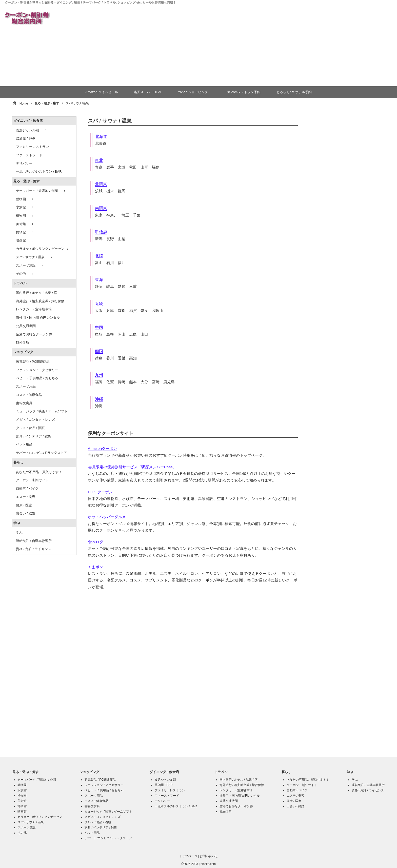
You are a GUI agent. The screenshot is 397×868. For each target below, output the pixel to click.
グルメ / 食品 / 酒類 (30, 428)
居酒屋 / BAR (26, 138)
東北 (99, 160)
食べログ (96, 542)
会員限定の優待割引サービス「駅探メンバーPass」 (132, 467)
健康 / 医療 (24, 505)
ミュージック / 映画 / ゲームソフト (42, 411)
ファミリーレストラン (32, 147)
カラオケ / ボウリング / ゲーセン (43, 249)
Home (24, 104)
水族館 (25, 207)
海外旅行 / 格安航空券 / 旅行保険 (40, 301)
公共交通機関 (26, 326)
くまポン (95, 567)
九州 (99, 375)
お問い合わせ (209, 856)
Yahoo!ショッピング (193, 92)
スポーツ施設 (30, 266)
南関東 (101, 208)
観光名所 (23, 342)
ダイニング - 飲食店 (28, 121)
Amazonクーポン (102, 448)
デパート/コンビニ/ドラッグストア (42, 453)
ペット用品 (24, 444)
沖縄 (99, 399)
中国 (99, 327)
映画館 (25, 240)
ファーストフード (29, 155)
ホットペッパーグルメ (107, 517)
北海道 (101, 137)
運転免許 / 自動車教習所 (34, 541)
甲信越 (101, 232)
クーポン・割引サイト (32, 480)
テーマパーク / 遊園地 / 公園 (41, 191)
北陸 (99, 256)
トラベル (20, 283)
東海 (99, 280)
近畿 (99, 304)
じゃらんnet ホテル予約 (294, 92)
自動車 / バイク (27, 488)
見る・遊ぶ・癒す (47, 103)
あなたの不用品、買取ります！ (39, 472)
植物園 (25, 216)
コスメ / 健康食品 (29, 395)
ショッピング (23, 352)
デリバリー (24, 163)
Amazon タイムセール (102, 92)
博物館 (25, 232)
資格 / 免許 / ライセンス (34, 549)
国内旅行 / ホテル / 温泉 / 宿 (37, 293)
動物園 (25, 199)
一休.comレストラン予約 (242, 92)
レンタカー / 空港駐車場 (34, 309)
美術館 (25, 224)
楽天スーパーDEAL (148, 92)
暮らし (18, 462)
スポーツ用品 (26, 386)
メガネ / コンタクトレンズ (35, 420)
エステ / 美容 (26, 497)
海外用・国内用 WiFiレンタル (38, 318)
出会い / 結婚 (26, 513)
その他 (25, 274)
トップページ (188, 856)
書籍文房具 (24, 403)
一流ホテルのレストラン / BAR (39, 171)
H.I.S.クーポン (100, 492)
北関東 (101, 184)
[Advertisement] (230, 46)
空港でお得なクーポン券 (34, 334)
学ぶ (17, 523)
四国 (99, 351)
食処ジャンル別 (32, 130)
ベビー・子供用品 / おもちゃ (37, 378)
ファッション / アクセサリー (37, 370)
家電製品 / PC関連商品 (33, 362)
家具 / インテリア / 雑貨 (34, 436)
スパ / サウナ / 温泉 (35, 257)
